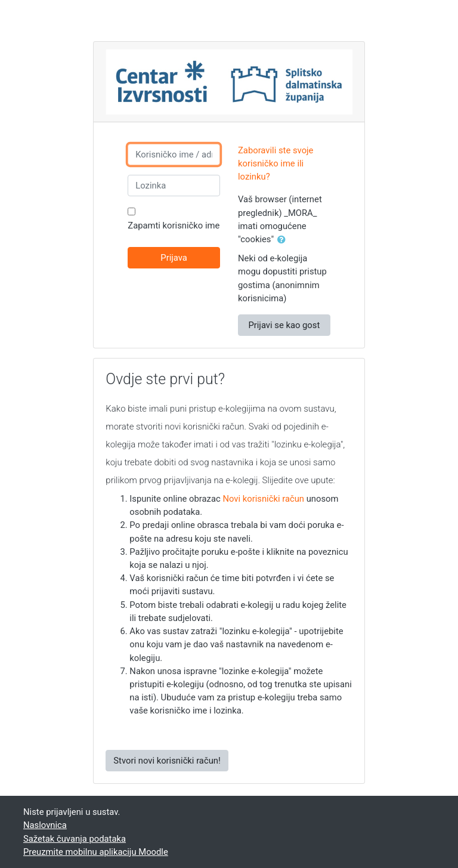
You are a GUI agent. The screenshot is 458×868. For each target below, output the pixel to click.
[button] (284, 240)
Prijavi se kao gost (284, 325)
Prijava (174, 258)
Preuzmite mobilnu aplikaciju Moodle (96, 852)
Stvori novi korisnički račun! (167, 761)
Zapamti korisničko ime (174, 226)
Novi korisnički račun (263, 499)
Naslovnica (45, 825)
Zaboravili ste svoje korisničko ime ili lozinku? (276, 163)
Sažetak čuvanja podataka (75, 839)
